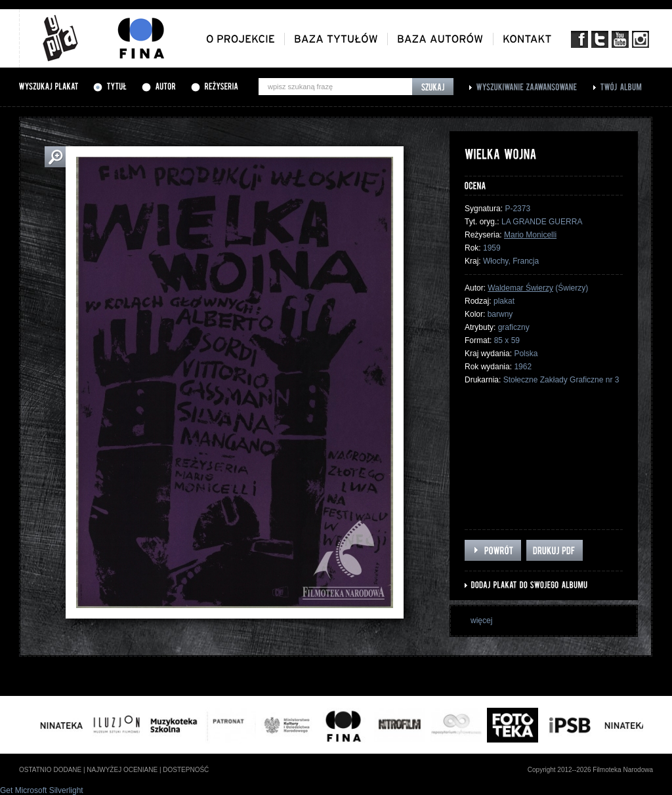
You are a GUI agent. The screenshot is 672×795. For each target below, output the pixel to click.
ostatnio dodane (50, 770)
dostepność (186, 770)
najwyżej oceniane (122, 770)
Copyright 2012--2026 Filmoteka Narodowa (590, 770)
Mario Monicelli (530, 235)
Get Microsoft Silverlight (42, 790)
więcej (481, 621)
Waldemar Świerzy (520, 288)
